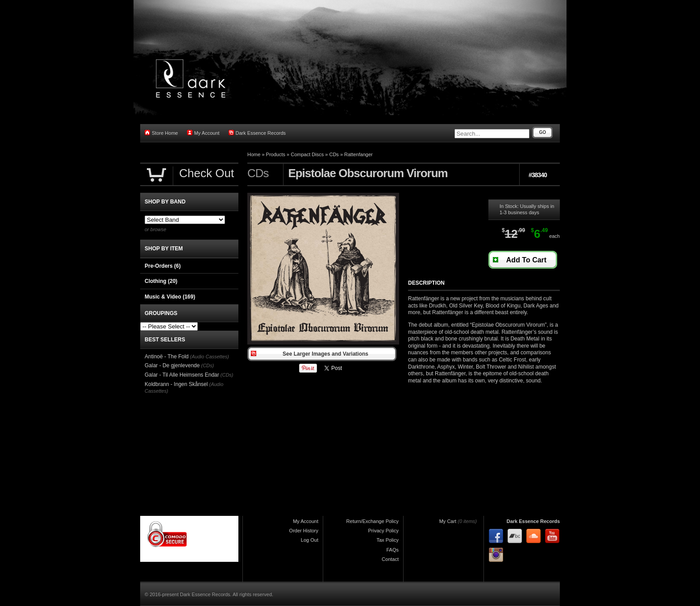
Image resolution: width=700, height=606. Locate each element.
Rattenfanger (358, 154)
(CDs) (207, 365)
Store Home (161, 133)
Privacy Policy (383, 531)
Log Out (310, 540)
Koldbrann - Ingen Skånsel (176, 384)
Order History (304, 531)
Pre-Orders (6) (163, 266)
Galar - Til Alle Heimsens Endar (182, 375)
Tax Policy (387, 540)
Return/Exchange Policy (373, 521)
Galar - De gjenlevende (172, 365)
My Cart (448, 521)
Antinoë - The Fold (167, 357)
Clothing (161, 281)
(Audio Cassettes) (210, 357)
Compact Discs (307, 154)
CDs (334, 154)
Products (276, 154)
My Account (203, 133)
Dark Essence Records (257, 133)
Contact (390, 559)
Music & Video (170, 297)
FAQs (392, 550)
